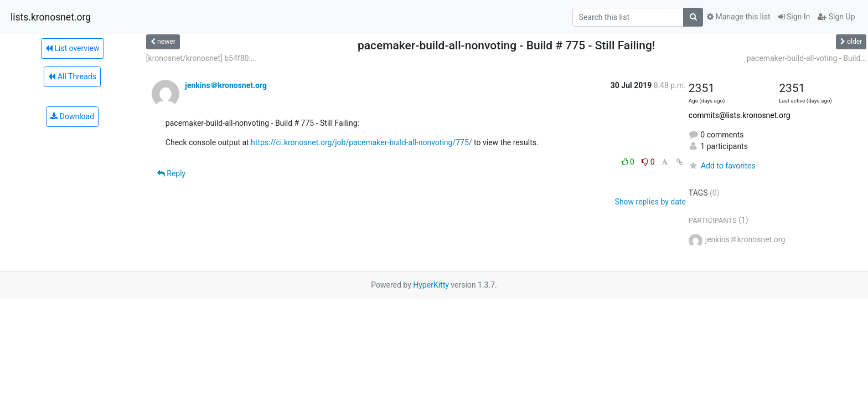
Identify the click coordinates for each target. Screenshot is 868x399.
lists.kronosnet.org (51, 17)
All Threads (72, 76)
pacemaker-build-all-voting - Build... (807, 58)
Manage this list (738, 17)
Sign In (794, 17)
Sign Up (836, 17)
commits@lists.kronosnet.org (740, 115)
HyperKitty (431, 285)
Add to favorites (722, 166)
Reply (171, 173)
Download (72, 116)
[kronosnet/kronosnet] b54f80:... (201, 58)
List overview (73, 48)
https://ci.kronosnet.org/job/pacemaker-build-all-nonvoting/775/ (361, 142)
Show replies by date (650, 202)
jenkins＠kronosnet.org (226, 85)
